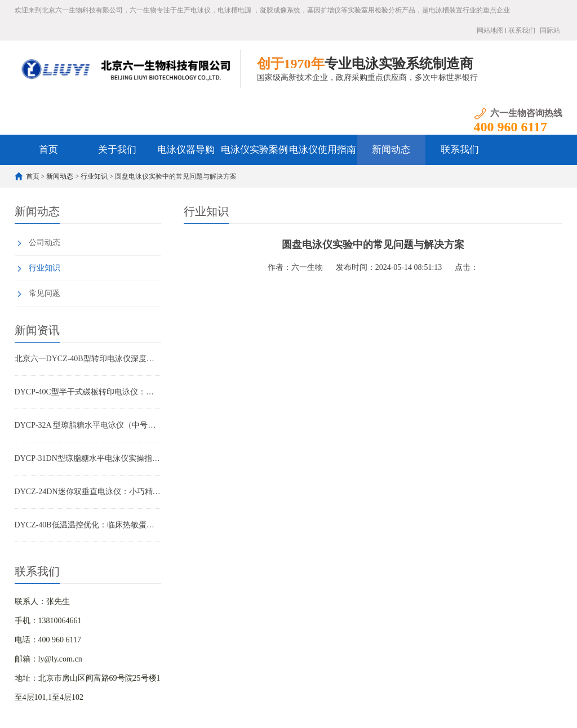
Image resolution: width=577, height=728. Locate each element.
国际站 (550, 30)
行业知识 (94, 176)
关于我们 (117, 150)
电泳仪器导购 (186, 150)
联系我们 (522, 30)
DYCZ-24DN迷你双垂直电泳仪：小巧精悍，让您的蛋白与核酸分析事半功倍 (88, 492)
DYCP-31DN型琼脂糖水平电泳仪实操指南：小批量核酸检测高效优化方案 (88, 458)
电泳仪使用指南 (323, 150)
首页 (48, 150)
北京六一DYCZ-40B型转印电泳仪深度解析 (88, 359)
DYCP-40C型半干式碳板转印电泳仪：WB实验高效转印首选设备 (88, 392)
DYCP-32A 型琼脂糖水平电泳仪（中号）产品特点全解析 (88, 425)
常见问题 (45, 293)
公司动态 (45, 243)
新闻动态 (391, 150)
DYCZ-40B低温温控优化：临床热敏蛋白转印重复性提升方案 (88, 525)
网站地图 (490, 30)
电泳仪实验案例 (254, 150)
